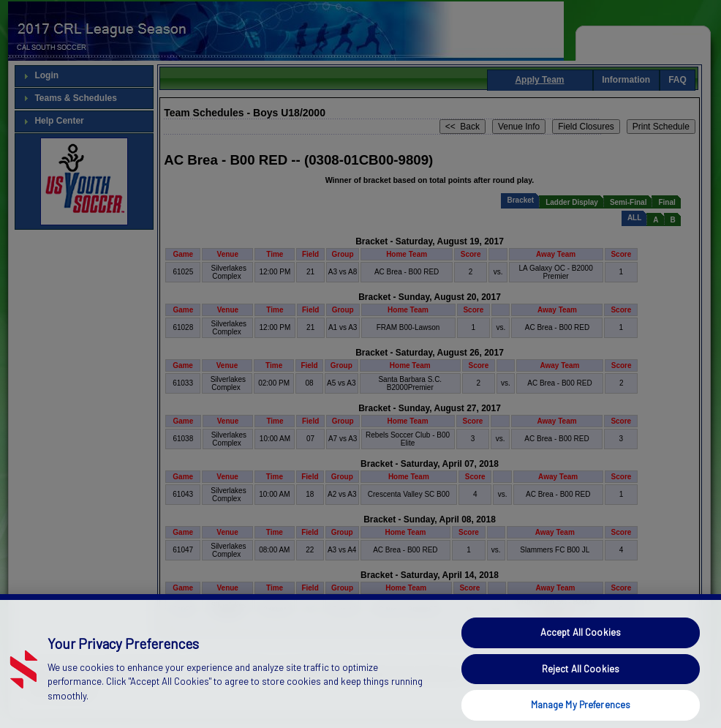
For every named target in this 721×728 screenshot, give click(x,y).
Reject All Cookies (581, 685)
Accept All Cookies (581, 649)
